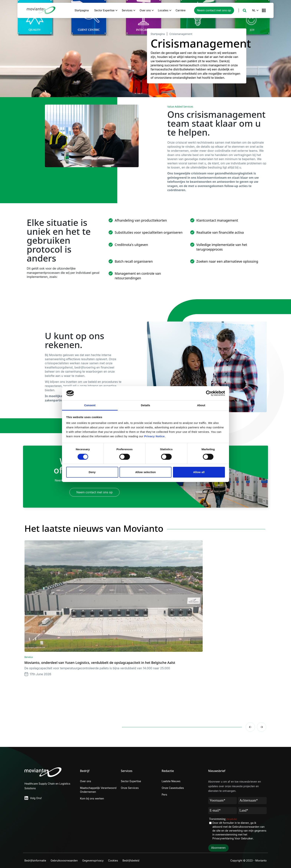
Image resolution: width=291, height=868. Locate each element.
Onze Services (130, 788)
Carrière (183, 10)
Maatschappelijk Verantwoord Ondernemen (98, 790)
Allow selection (146, 472)
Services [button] (127, 10)
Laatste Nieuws (171, 781)
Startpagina (82, 10)
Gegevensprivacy (95, 860)
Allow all (199, 472)
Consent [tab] (90, 405)
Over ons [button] (145, 10)
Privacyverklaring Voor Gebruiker (233, 838)
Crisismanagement (181, 34)
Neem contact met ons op (214, 10)
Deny (92, 472)
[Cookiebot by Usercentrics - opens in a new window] (209, 393)
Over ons (86, 781)
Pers (164, 795)
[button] (244, 10)
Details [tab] (145, 405)
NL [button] (254, 10)
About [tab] (201, 405)
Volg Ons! (36, 798)
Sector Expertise (131, 781)
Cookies (116, 860)
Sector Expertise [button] (104, 10)
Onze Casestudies (173, 788)
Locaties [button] (163, 10)
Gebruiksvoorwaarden (65, 860)
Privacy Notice (154, 436)
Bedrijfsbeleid (135, 860)
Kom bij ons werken (92, 798)
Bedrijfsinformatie (35, 860)
